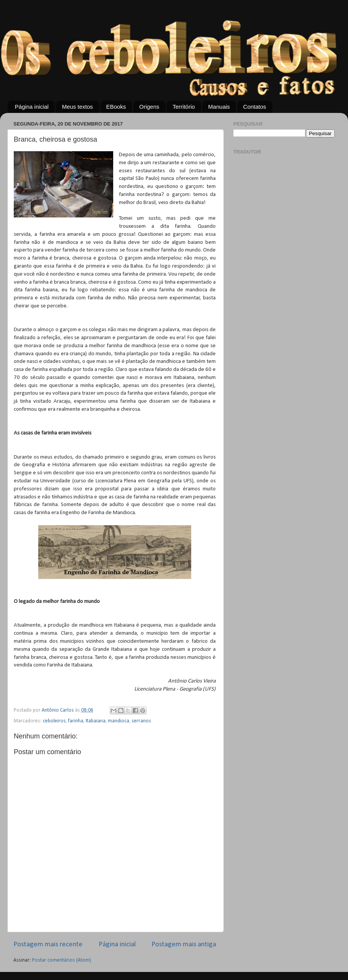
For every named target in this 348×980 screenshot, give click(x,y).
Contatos (255, 107)
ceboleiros (54, 721)
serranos (141, 721)
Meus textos (77, 107)
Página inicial (32, 107)
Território (184, 107)
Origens (149, 107)
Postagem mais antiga (184, 945)
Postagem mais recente (48, 945)
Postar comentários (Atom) (62, 960)
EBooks (116, 107)
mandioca (119, 721)
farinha (76, 721)
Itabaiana (96, 721)
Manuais (219, 107)
